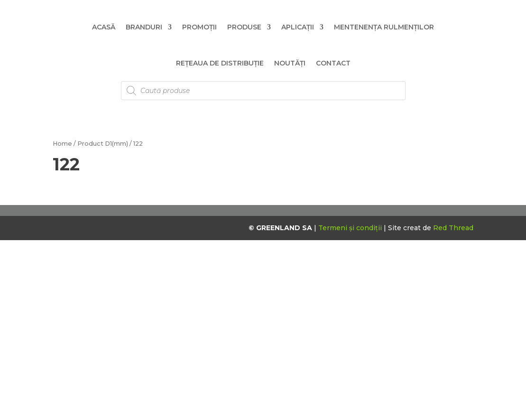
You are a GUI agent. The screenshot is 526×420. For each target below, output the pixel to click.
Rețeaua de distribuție (220, 63)
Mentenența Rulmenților (384, 27)
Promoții (199, 27)
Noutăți (290, 63)
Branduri (144, 27)
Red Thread (453, 228)
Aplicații (298, 27)
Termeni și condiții (351, 228)
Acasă (104, 27)
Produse (244, 27)
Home (62, 144)
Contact (333, 63)
